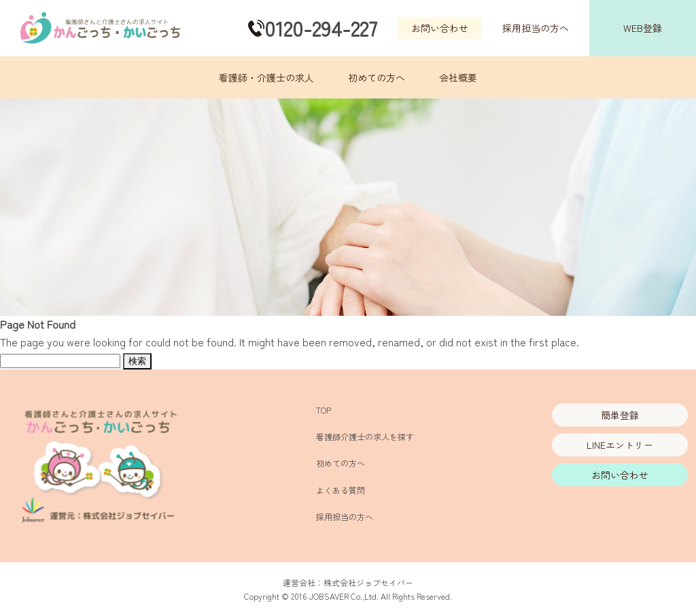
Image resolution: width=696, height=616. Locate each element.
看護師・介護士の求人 (266, 77)
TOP (324, 410)
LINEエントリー (620, 445)
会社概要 (458, 77)
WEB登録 (643, 28)
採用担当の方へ (536, 28)
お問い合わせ (440, 28)
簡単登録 (620, 415)
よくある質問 (341, 490)
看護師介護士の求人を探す (365, 436)
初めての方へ (377, 77)
